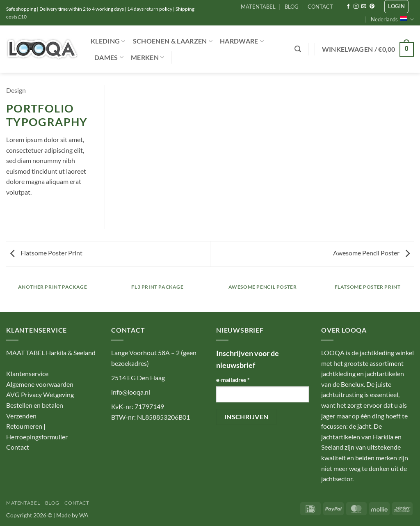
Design (16, 90)
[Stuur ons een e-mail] (364, 7)
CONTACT (320, 7)
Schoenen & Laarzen (173, 41)
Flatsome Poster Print (46, 253)
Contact (18, 447)
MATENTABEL (258, 7)
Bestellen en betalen (35, 405)
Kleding (108, 41)
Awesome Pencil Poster (371, 253)
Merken (147, 57)
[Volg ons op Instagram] (356, 7)
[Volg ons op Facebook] (348, 7)
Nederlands (392, 20)
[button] (396, 7)
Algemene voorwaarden (40, 384)
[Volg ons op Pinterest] (372, 7)
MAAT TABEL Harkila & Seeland (51, 353)
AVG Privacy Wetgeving (40, 394)
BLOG (292, 7)
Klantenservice (27, 373)
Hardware (242, 41)
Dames (109, 57)
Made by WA (72, 515)
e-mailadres (233, 380)
